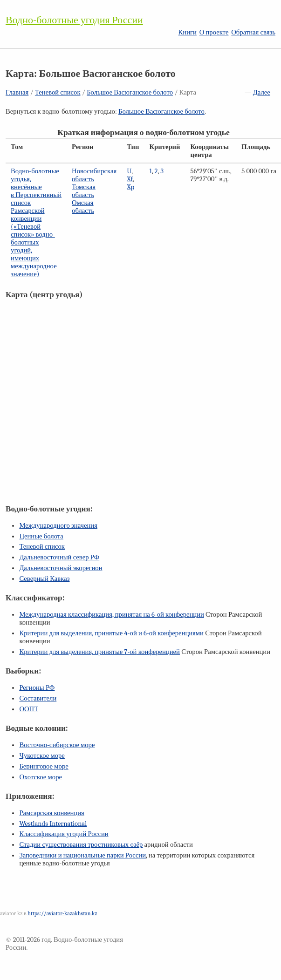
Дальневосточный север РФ (59, 557)
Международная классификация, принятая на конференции (111, 615)
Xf (130, 179)
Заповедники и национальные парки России (82, 855)
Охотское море (41, 777)
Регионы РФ (37, 688)
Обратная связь (253, 32)
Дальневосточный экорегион (61, 568)
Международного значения (58, 526)
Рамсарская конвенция (51, 813)
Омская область (83, 207)
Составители (38, 698)
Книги (188, 32)
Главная (17, 92)
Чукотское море (42, 756)
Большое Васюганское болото (130, 92)
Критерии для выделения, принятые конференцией (99, 652)
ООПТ (29, 709)
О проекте (214, 32)
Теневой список (58, 92)
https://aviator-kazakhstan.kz (62, 913)
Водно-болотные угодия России (74, 20)
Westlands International (53, 824)
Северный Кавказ (44, 579)
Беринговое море (44, 766)
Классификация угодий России (64, 834)
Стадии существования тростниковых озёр (81, 845)
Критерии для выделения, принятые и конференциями (111, 633)
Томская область (84, 191)
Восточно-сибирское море (57, 745)
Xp (130, 187)
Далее (262, 92)
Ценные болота (41, 536)
